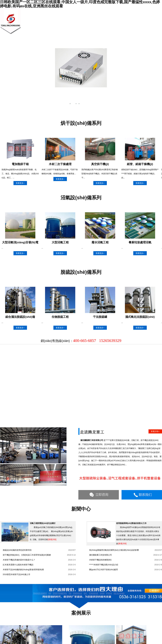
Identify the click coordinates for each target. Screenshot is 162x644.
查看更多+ (20, 183)
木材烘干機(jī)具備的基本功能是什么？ (19, 560)
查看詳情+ (155, 431)
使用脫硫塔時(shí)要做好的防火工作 (131, 523)
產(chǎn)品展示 (77, 27)
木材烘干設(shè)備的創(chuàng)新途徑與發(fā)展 (23, 570)
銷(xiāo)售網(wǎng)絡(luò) (104, 34)
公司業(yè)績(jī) (117, 27)
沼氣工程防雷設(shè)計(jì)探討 (43, 523)
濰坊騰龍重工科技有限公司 (100, 555)
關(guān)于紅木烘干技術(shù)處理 (103, 570)
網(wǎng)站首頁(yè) (154, 10)
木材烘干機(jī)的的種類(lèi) (100, 560)
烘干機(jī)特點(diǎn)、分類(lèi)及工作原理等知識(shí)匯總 (27, 555)
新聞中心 (64, 20)
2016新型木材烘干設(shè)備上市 (17, 574)
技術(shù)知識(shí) (90, 27)
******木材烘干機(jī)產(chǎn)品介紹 (104, 565)
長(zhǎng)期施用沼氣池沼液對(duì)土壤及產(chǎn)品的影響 (114, 550)
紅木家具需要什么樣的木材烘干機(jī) (18, 565)
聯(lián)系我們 (131, 27)
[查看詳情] (52, 539)
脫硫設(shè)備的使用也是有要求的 (17, 550)
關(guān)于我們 (50, 27)
